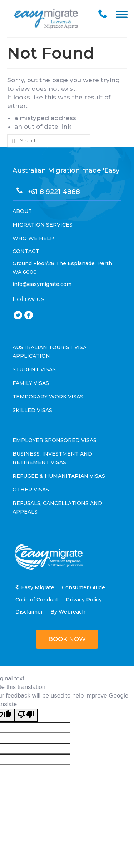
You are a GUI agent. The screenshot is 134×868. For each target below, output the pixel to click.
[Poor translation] (26, 715)
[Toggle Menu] (122, 14)
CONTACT (26, 251)
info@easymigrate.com (42, 284)
